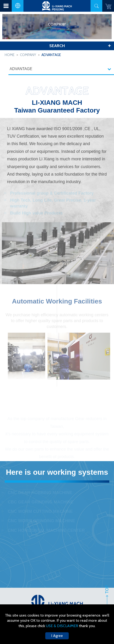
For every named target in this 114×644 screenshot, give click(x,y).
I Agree (57, 636)
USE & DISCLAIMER (63, 626)
